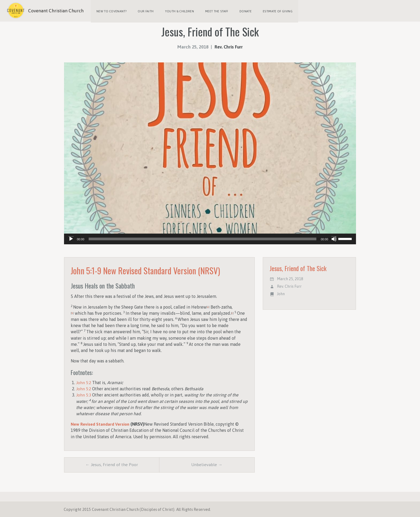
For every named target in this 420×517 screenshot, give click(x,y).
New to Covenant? (111, 11)
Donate (243, 11)
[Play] (71, 238)
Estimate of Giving (274, 11)
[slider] (203, 238)
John (281, 293)
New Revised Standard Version (101, 423)
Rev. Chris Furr (229, 46)
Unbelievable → (207, 464)
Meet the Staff (215, 11)
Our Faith (145, 11)
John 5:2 (84, 381)
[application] (210, 238)
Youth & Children (178, 11)
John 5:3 (84, 394)
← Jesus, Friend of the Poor (112, 464)
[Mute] (334, 238)
